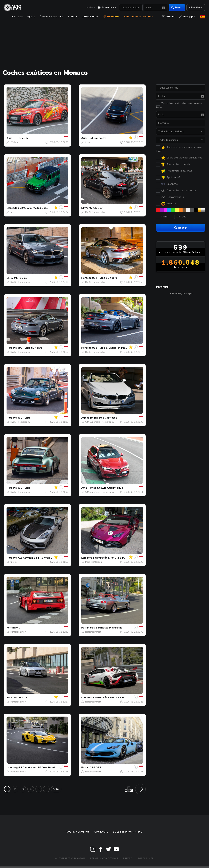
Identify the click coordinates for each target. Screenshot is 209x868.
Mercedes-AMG (16, 208)
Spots (31, 17)
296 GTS (96, 768)
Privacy (128, 859)
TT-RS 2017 (21, 138)
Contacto (101, 832)
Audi (9, 138)
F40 (18, 628)
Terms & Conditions (104, 859)
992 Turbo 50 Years (105, 278)
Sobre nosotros (78, 832)
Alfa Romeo (89, 488)
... (46, 789)
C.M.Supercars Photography (100, 422)
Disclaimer (146, 859)
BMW (85, 208)
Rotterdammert (18, 632)
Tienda (72, 17)
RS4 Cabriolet (97, 138)
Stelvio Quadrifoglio (110, 488)
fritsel (88, 142)
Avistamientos (109, 8)
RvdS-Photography (95, 212)
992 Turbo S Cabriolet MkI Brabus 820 (116, 348)
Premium (111, 17)
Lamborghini (89, 558)
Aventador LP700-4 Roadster (41, 768)
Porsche (86, 278)
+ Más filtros (196, 7)
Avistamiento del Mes (138, 17)
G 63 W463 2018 (38, 208)
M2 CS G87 (96, 208)
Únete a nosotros (51, 17)
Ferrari (11, 628)
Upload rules (90, 17)
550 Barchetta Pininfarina (106, 628)
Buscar (177, 7)
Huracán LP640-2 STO (111, 558)
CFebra (14, 142)
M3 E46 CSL (21, 698)
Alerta (169, 17)
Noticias (89, 8)
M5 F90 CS (21, 278)
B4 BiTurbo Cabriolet (104, 418)
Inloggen (187, 17)
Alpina (85, 418)
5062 (56, 789)
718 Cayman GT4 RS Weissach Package (43, 558)
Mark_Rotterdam (94, 562)
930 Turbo (24, 418)
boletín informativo (128, 832)
